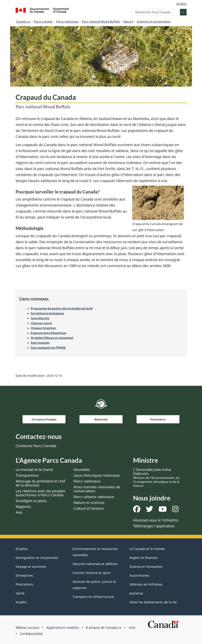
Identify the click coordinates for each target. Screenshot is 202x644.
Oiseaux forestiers (43, 328)
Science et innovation (146, 567)
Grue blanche (40, 318)
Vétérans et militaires (146, 584)
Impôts (21, 602)
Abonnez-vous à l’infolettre (156, 520)
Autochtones (139, 575)
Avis (19, 512)
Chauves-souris (41, 323)
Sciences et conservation (154, 22)
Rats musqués (40, 343)
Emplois (22, 549)
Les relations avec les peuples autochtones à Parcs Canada (40, 493)
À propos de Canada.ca (104, 627)
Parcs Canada (43, 22)
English (182, 4)
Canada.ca (23, 22)
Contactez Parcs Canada (36, 446)
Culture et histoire (89, 508)
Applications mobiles (63, 627)
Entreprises (24, 575)
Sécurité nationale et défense (95, 564)
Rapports (23, 507)
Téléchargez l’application (154, 526)
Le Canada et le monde (147, 549)
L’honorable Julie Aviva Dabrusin (156, 477)
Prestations (24, 584)
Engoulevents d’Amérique (49, 333)
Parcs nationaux (67, 22)
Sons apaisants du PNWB (48, 348)
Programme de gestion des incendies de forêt (62, 308)
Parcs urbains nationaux (94, 497)
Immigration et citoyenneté (37, 558)
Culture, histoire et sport (92, 573)
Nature (128, 22)
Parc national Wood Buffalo (101, 22)
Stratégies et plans (31, 501)
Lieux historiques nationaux (97, 475)
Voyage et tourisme (31, 567)
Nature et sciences (89, 503)
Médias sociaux (28, 627)
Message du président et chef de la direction (40, 483)
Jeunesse (136, 593)
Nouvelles (82, 470)
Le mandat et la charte (34, 470)
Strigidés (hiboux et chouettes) (52, 338)
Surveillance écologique (47, 313)
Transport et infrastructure (93, 597)
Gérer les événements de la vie (153, 602)
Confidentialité (31, 634)
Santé (20, 593)
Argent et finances (144, 558)
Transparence (27, 475)
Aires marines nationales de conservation (97, 489)
